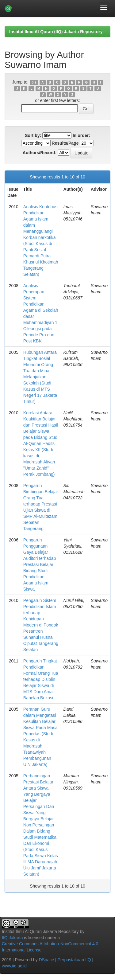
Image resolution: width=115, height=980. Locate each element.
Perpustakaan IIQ (74, 960)
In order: (81, 135)
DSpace (46, 960)
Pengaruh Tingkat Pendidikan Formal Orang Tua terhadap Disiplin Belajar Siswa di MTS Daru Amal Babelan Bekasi (41, 679)
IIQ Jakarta (12, 938)
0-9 (34, 82)
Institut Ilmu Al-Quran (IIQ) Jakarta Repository (56, 32)
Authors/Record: (40, 153)
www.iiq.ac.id (14, 966)
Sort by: (33, 135)
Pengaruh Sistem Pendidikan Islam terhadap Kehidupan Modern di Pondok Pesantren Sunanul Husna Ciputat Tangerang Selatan (41, 625)
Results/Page (65, 143)
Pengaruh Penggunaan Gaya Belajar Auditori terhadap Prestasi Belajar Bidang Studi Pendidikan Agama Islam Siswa (40, 564)
